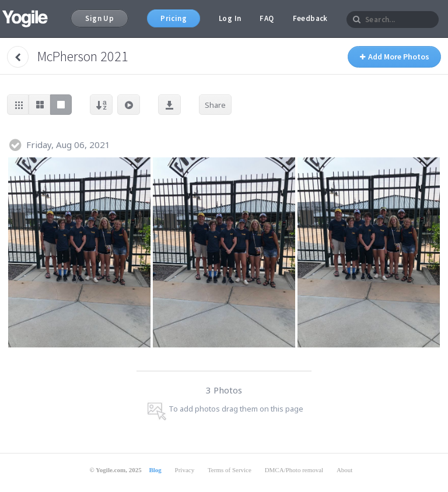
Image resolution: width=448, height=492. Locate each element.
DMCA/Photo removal (294, 470)
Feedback (310, 18)
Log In (230, 18)
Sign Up (99, 18)
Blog (155, 470)
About (345, 470)
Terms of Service (230, 470)
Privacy (185, 470)
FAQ (267, 18)
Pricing (174, 18)
